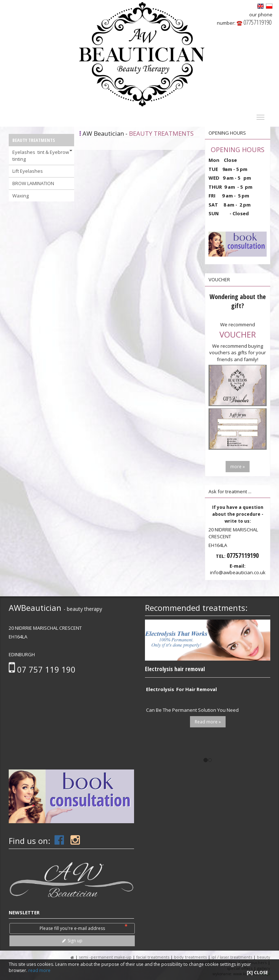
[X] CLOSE (257, 973)
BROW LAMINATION (33, 183)
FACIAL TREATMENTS (153, 957)
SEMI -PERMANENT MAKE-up (106, 957)
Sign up (72, 941)
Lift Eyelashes (28, 171)
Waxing (21, 196)
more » (238, 467)
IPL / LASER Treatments (232, 957)
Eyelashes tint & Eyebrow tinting (42, 156)
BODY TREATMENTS (190, 957)
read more (39, 970)
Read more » (208, 722)
